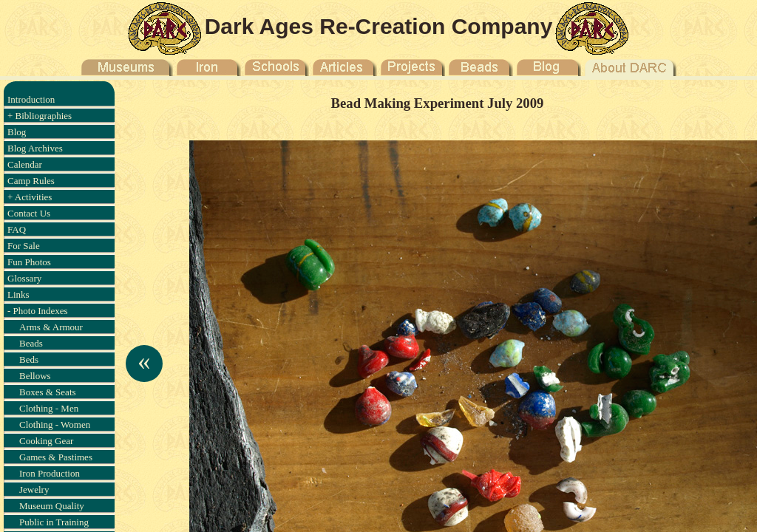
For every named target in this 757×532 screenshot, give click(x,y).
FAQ (17, 229)
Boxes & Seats (48, 392)
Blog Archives (35, 148)
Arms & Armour (51, 327)
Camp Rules (31, 181)
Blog (17, 132)
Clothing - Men (49, 408)
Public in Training (54, 522)
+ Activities (30, 197)
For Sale (24, 246)
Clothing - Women (55, 424)
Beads (31, 343)
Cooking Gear (46, 441)
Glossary (24, 278)
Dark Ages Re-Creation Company (379, 26)
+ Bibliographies (40, 116)
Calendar (25, 164)
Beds (29, 359)
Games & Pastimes (56, 457)
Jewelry (34, 490)
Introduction (31, 99)
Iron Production (50, 473)
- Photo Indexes (38, 311)
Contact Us (29, 213)
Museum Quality (52, 506)
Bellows (35, 376)
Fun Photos (29, 262)
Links (18, 294)
